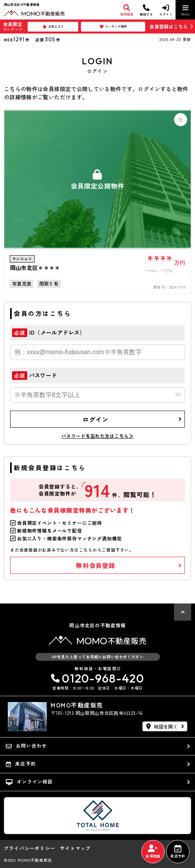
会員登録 (153, 852)
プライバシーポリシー (30, 848)
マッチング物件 (113, 26)
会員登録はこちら (169, 26)
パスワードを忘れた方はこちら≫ (97, 436)
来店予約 (178, 852)
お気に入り (53, 26)
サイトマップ (75, 848)
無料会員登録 (96, 565)
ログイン (96, 419)
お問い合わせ (26, 746)
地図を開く (162, 726)
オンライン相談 (29, 782)
